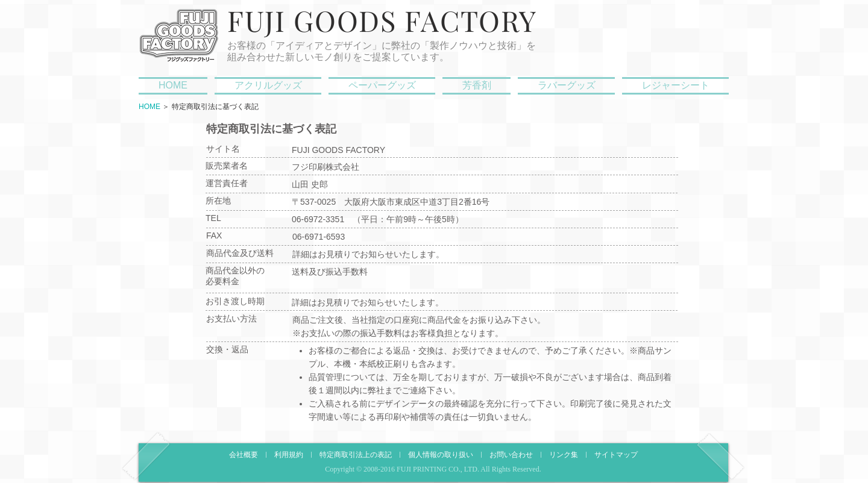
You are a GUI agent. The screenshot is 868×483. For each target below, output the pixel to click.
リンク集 (564, 455)
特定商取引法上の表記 (356, 455)
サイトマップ (616, 455)
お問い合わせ (511, 455)
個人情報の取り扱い (441, 455)
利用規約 (289, 455)
